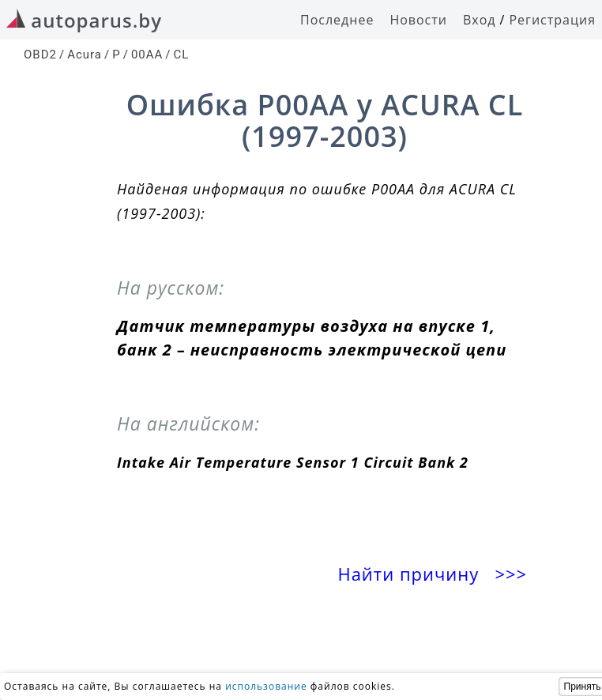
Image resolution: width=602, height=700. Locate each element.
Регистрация (552, 20)
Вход (480, 20)
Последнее (337, 20)
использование (266, 686)
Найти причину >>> (435, 574)
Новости (418, 20)
